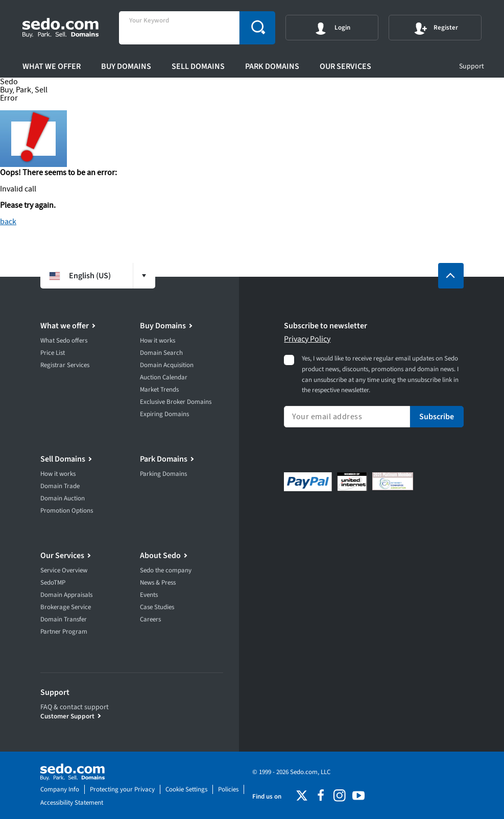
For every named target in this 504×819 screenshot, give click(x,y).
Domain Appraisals (66, 595)
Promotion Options (67, 511)
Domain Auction (63, 498)
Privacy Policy (307, 339)
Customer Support (67, 716)
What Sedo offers (64, 341)
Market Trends (159, 390)
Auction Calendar (164, 377)
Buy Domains (126, 66)
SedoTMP (53, 583)
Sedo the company (166, 570)
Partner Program (64, 632)
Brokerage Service (66, 607)
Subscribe (437, 417)
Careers (150, 619)
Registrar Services (65, 365)
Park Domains (272, 66)
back (8, 222)
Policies (228, 789)
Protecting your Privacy (122, 789)
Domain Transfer (64, 619)
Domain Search (161, 353)
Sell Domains (198, 66)
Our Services (345, 66)
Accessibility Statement (72, 803)
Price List (53, 353)
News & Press (158, 583)
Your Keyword (149, 21)
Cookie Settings (186, 789)
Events (149, 595)
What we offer (52, 66)
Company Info (60, 789)
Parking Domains (163, 474)
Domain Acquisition (167, 365)
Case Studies (157, 607)
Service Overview (64, 570)
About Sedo (160, 556)
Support (472, 66)
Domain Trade (60, 486)
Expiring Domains (164, 414)
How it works (158, 341)
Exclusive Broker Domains (176, 402)
